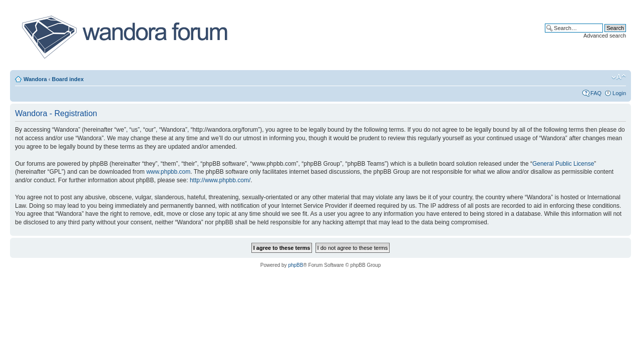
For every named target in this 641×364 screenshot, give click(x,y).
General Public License (563, 164)
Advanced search (605, 36)
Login (619, 93)
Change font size (619, 77)
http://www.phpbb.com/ (220, 180)
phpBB (295, 265)
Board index (68, 79)
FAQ (596, 93)
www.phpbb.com (168, 172)
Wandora (35, 79)
